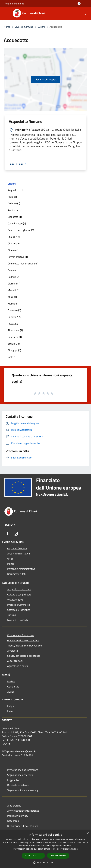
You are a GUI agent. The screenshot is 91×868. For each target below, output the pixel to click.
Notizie (11, 681)
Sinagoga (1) (14, 350)
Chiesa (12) (14, 237)
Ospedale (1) (14, 310)
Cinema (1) (13, 250)
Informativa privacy (18, 816)
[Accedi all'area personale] (79, 4)
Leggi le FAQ (14, 780)
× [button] (87, 833)
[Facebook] (8, 534)
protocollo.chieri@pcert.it (22, 751)
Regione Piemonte (15, 3)
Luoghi (41, 27)
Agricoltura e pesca (18, 666)
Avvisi (11, 692)
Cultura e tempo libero (19, 595)
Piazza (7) (13, 324)
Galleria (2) (14, 277)
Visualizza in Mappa (46, 79)
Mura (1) (12, 297)
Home (7, 27)
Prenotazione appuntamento (23, 770)
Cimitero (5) (14, 243)
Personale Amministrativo (21, 569)
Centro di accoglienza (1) (21, 230)
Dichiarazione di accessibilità (23, 826)
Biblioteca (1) (15, 217)
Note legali (13, 821)
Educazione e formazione (21, 635)
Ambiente (13, 651)
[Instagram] (16, 534)
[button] (46, 863)
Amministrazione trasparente (23, 811)
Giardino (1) (14, 284)
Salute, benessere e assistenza (24, 656)
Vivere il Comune (24, 27)
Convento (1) (15, 270)
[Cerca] (84, 13)
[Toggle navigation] (6, 13)
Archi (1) (12, 197)
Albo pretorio (14, 806)
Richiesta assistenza (18, 785)
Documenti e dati (16, 574)
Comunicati (13, 687)
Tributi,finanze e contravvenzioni (25, 646)
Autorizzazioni (15, 661)
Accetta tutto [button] (33, 856)
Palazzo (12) (14, 317)
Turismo (12, 615)
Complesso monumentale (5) (23, 263)
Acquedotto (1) (16, 190)
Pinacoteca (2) (15, 330)
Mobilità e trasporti (18, 620)
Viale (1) (12, 357)
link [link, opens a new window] (76, 849)
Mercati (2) (14, 290)
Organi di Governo (17, 548)
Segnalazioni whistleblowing (23, 790)
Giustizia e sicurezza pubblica (23, 640)
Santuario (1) (15, 337)
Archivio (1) (14, 203)
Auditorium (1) (16, 210)
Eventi (11, 711)
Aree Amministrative (19, 554)
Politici (11, 564)
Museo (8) (13, 304)
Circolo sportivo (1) (18, 257)
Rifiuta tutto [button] (58, 855)
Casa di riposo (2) (17, 223)
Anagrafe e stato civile (19, 589)
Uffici (10, 559)
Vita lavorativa (15, 600)
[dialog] (45, 849)
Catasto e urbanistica (19, 610)
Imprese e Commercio (19, 605)
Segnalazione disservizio (20, 775)
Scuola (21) (14, 344)
